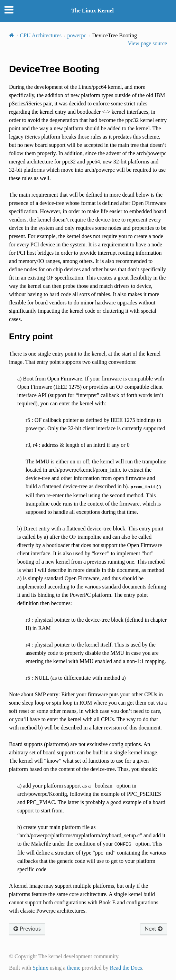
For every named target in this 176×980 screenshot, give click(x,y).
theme (73, 968)
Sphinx (40, 968)
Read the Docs (126, 968)
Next (154, 929)
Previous (27, 929)
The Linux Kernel (92, 11)
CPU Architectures (41, 35)
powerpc (77, 35)
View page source (147, 43)
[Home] (12, 35)
